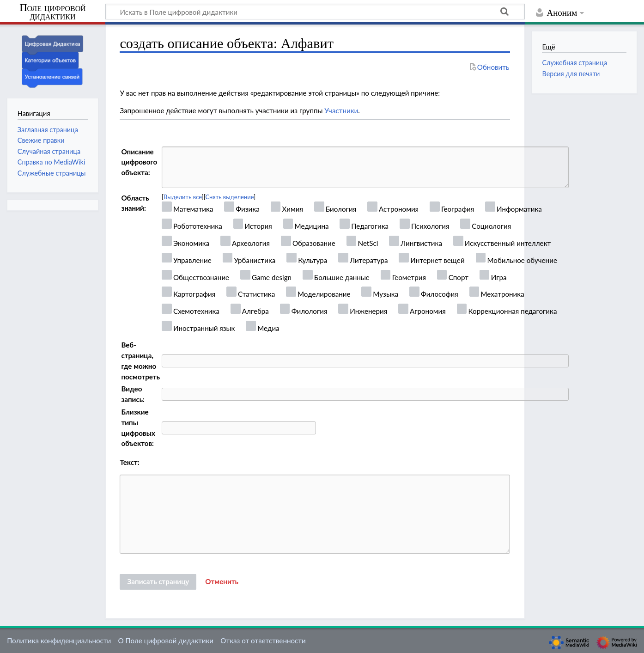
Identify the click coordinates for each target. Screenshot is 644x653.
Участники (341, 110)
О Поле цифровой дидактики (166, 641)
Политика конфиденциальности (59, 641)
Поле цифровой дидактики (53, 12)
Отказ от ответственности (263, 641)
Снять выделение (229, 197)
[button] (222, 582)
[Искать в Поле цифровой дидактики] (315, 12)
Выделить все (183, 197)
